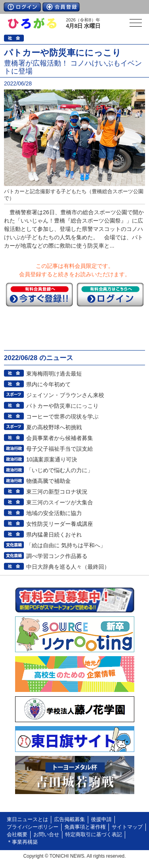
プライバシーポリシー (33, 827)
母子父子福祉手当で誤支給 (60, 449)
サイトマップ (127, 827)
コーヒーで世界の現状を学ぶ (62, 417)
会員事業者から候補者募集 (60, 438)
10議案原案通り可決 (52, 459)
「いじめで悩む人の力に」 (60, 470)
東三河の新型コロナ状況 (57, 492)
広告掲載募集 (70, 820)
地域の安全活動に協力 (54, 513)
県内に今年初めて (48, 384)
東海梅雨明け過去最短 (54, 374)
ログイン (22, 7)
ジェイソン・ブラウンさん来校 (65, 395)
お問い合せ (46, 835)
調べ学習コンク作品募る (57, 556)
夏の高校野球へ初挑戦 (54, 427)
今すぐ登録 (39, 294)
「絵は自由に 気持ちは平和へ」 (66, 545)
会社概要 (17, 835)
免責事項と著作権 (85, 827)
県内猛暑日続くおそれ (54, 535)
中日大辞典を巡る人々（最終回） (68, 567)
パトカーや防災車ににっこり (62, 406)
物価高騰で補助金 (48, 481)
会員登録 (61, 7)
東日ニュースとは (27, 820)
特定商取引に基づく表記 (94, 835)
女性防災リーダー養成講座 (60, 524)
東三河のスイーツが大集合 (60, 502)
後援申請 (101, 820)
